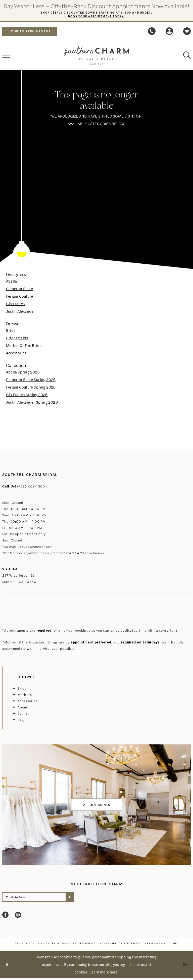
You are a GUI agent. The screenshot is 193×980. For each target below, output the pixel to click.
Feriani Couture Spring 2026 (31, 388)
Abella (11, 282)
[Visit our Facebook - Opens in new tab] (5, 917)
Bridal (11, 331)
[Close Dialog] (8, 966)
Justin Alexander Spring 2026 (32, 403)
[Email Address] (42, 898)
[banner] (96, 56)
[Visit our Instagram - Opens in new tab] (18, 917)
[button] (169, 32)
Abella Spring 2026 (23, 373)
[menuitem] (32, 32)
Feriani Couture (19, 297)
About (23, 708)
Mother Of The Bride (24, 346)
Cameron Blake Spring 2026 (31, 380)
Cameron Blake (19, 289)
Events (23, 714)
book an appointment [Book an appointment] (33, 32)
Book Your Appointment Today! (97, 17)
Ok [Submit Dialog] (185, 966)
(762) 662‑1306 (31, 487)
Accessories (16, 354)
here (114, 974)
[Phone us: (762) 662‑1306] (152, 32)
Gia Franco (15, 305)
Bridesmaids (17, 339)
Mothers (25, 696)
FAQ (21, 721)
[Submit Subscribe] (77, 898)
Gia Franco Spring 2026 (27, 395)
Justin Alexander (20, 312)
